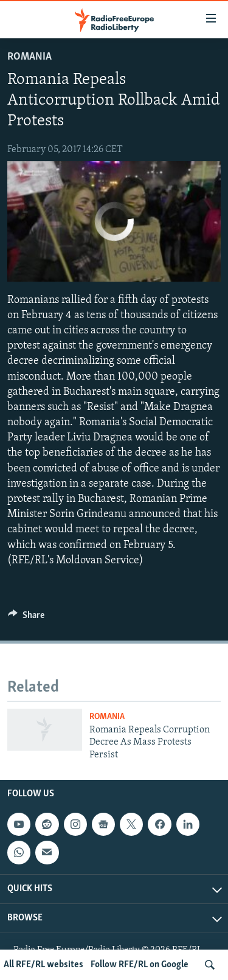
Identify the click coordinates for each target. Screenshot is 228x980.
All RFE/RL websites (43, 965)
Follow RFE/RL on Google (140, 965)
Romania (29, 57)
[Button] (26, 618)
